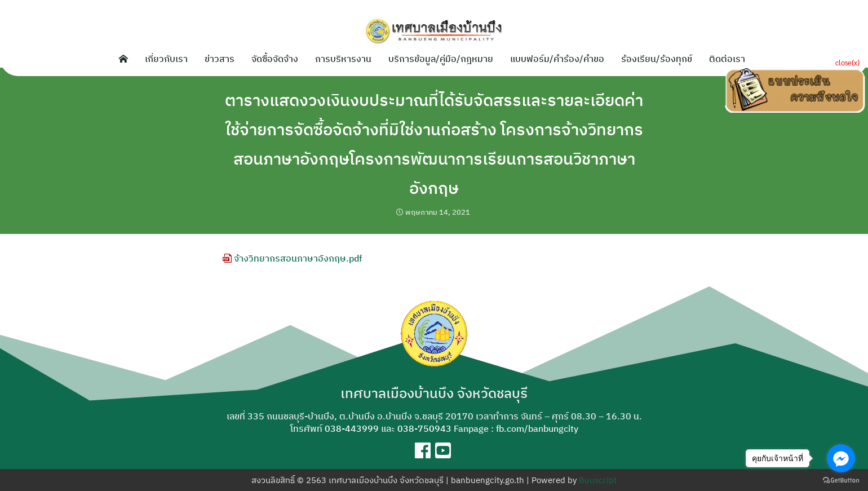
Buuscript (598, 480)
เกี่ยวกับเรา (166, 59)
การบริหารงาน (343, 59)
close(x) (847, 62)
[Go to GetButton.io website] (841, 480)
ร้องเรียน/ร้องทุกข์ (657, 59)
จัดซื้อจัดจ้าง (275, 59)
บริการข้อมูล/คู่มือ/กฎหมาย (441, 59)
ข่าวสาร (220, 59)
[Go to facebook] (841, 458)
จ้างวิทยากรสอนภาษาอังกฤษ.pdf (292, 258)
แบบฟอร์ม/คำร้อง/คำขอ (557, 59)
